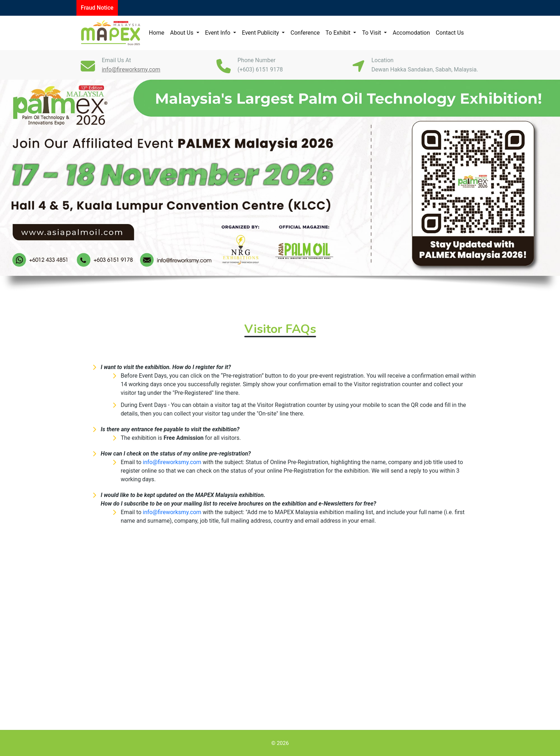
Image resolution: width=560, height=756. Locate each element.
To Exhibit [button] (339, 33)
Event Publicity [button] (261, 33)
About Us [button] (182, 33)
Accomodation (411, 33)
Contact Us (450, 33)
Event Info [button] (218, 33)
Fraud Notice (97, 8)
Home (157, 33)
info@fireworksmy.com (172, 462)
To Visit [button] (372, 33)
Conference (305, 33)
